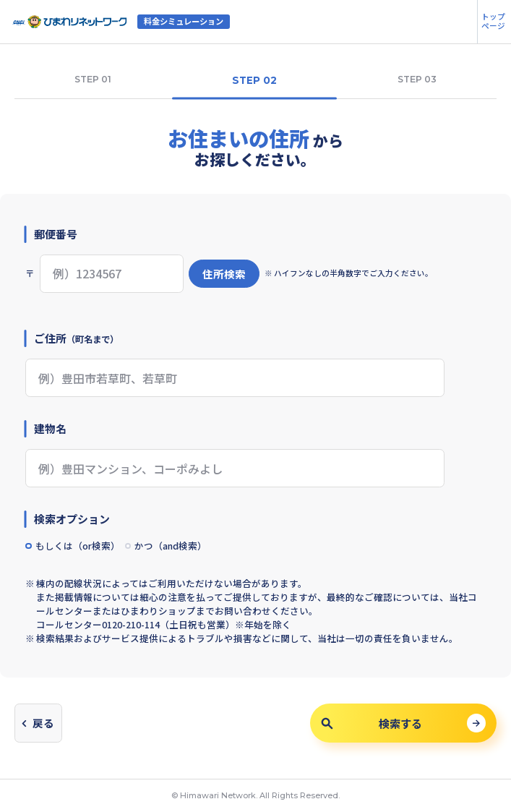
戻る (43, 723)
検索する (371, 723)
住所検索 (224, 274)
